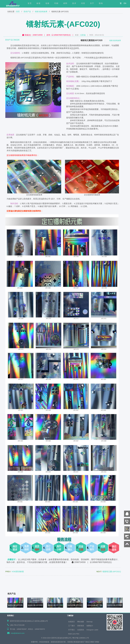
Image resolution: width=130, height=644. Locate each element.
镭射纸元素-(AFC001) (75, 605)
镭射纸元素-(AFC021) (112, 571)
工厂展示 (71, 626)
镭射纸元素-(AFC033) (35, 605)
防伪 (73, 48)
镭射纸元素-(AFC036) (15, 605)
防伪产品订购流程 (12, 40)
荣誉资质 (81, 626)
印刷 (56, 3)
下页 (125, 583)
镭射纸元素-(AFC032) (115, 605)
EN (125, 3)
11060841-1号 (84, 638)
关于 (92, 3)
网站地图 (81, 622)
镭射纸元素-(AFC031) (55, 605)
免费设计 (90, 626)
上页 (5, 583)
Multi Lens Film (74, 634)
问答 (83, 3)
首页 (18, 12)
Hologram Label (92, 630)
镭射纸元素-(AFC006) (95, 605)
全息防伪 (81, 630)
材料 (65, 3)
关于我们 (71, 630)
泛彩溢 (83, 35)
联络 (101, 3)
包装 (47, 3)
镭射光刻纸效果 (41, 12)
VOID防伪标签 (18, 571)
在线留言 (71, 622)
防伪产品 (27, 12)
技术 (74, 3)
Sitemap (90, 622)
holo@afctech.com (18, 633)
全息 (95, 58)
